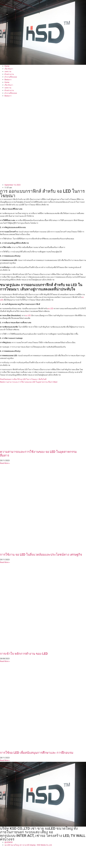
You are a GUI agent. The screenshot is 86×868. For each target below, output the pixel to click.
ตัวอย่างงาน (9, 74)
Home (7, 66)
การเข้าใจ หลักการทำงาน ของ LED (24, 654)
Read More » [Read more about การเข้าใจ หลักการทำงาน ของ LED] (5, 661)
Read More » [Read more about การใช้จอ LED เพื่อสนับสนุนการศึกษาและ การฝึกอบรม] (5, 760)
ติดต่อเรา (8, 80)
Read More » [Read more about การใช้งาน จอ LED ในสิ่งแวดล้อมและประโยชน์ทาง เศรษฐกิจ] (5, 562)
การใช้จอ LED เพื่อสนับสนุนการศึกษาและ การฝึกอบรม (37, 753)
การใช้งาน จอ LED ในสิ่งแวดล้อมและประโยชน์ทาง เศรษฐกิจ (41, 555)
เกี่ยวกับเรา (9, 69)
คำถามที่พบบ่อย (11, 77)
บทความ (8, 71)
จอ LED (50, 309)
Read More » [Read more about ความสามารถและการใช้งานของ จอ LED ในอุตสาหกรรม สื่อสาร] (5, 463)
